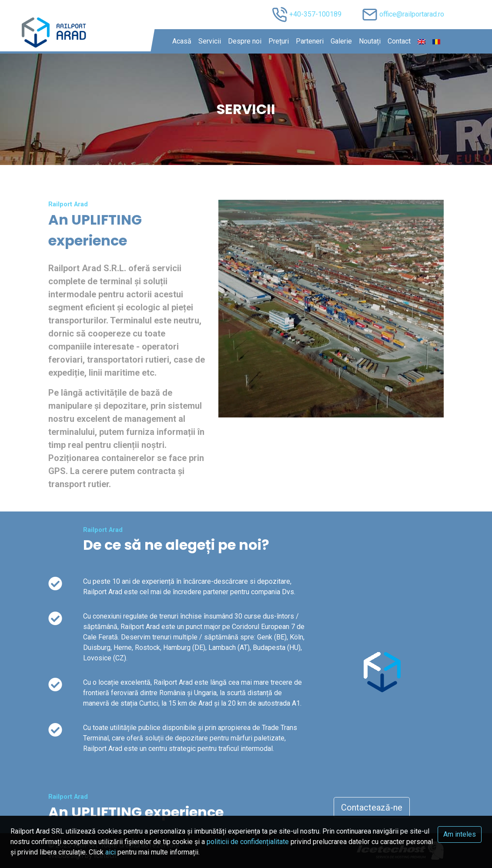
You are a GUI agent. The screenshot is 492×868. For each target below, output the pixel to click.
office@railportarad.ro (412, 14)
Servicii (210, 41)
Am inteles (460, 834)
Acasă (182, 41)
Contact (399, 41)
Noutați (370, 41)
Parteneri (310, 41)
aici (110, 852)
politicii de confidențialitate (248, 842)
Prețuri (279, 41)
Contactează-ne (372, 807)
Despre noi (245, 41)
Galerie (341, 41)
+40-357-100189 (315, 14)
